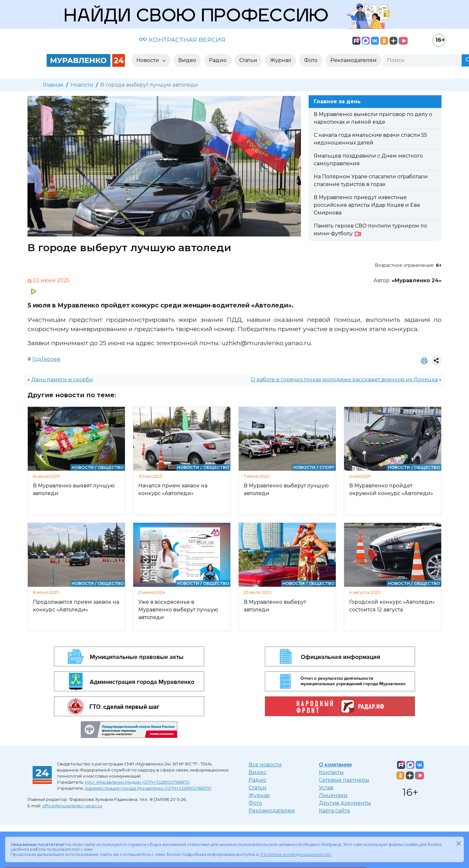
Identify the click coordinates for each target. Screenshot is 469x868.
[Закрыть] (458, 843)
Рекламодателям (272, 811)
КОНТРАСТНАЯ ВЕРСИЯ (182, 40)
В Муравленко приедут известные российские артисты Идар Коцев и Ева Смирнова (367, 205)
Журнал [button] (281, 60)
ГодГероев (46, 359)
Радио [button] (218, 60)
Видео (258, 772)
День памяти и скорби (62, 380)
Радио (257, 780)
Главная (53, 85)
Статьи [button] (248, 60)
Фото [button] (311, 60)
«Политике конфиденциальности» (296, 854)
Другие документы (345, 803)
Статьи (258, 788)
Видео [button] (187, 60)
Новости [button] (148, 60)
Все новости (265, 765)
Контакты (331, 772)
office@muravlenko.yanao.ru (72, 806)
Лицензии (333, 795)
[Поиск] (422, 60)
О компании (335, 765)
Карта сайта (334, 811)
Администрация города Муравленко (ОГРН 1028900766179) (148, 788)
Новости (82, 85)
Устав (326, 788)
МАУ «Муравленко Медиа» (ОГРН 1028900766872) (137, 782)
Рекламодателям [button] (354, 60)
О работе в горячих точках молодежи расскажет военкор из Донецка (344, 380)
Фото (255, 803)
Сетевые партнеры (344, 780)
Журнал (259, 795)
